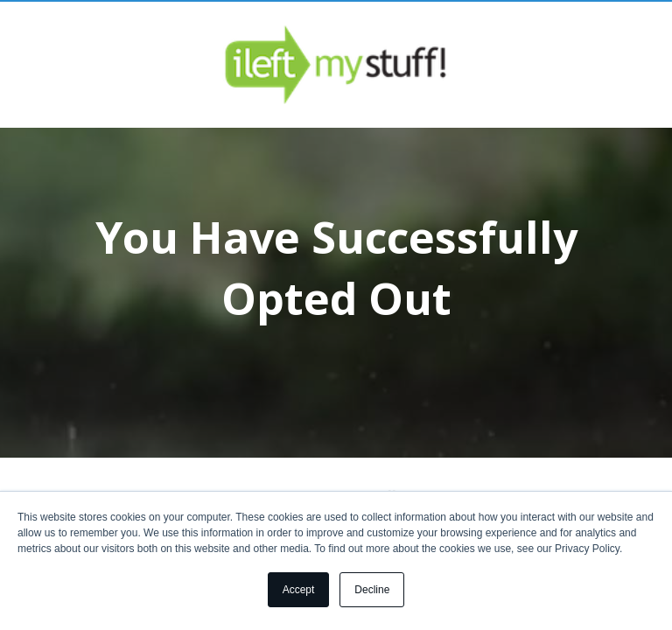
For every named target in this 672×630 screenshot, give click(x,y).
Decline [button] (372, 590)
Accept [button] (299, 590)
